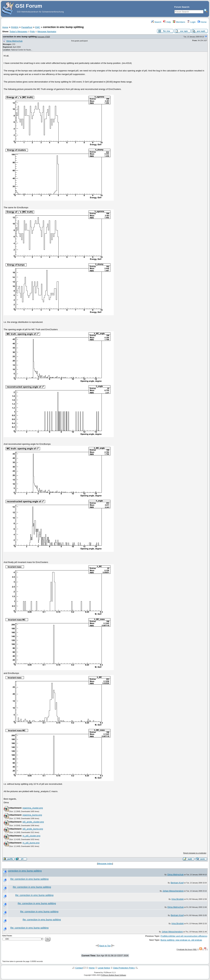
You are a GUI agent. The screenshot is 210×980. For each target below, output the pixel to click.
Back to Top (105, 946)
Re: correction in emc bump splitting (29, 879)
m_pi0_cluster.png (31, 836)
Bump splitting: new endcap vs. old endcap (181, 940)
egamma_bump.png (32, 815)
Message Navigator (47, 32)
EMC (38, 27)
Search (156, 22)
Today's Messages (18, 32)
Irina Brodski (178, 899)
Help (167, 22)
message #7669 (44, 37)
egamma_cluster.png (33, 808)
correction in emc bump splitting (20, 37)
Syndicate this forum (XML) (187, 949)
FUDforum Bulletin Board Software (113, 975)
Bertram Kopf (177, 883)
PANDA (15, 27)
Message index (105, 864)
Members (179, 22)
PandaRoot (27, 27)
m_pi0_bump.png (31, 843)
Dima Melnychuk (15, 41)
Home (202, 22)
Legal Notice (104, 968)
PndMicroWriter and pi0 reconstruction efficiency (184, 936)
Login (191, 22)
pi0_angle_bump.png (33, 829)
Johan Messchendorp (173, 891)
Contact (79, 968)
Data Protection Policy (124, 968)
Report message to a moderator (195, 853)
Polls (32, 32)
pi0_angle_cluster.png (33, 822)
